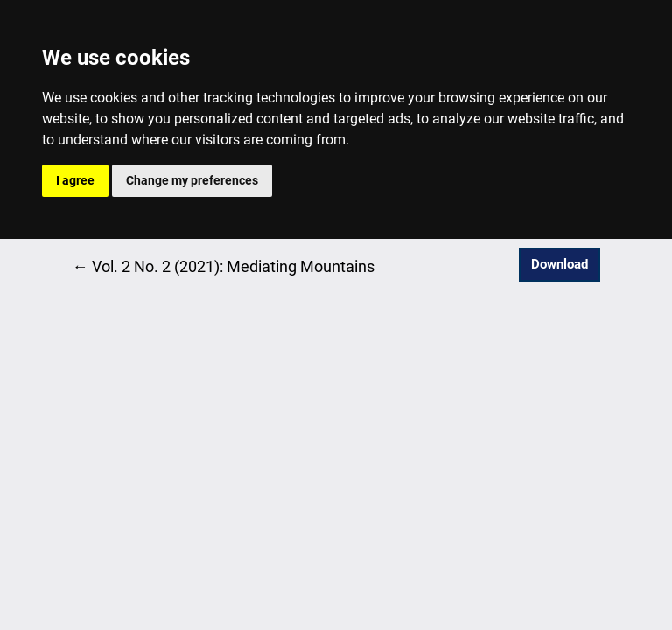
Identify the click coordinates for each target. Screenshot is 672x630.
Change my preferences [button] (192, 180)
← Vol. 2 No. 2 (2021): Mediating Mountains (224, 265)
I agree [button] (75, 180)
